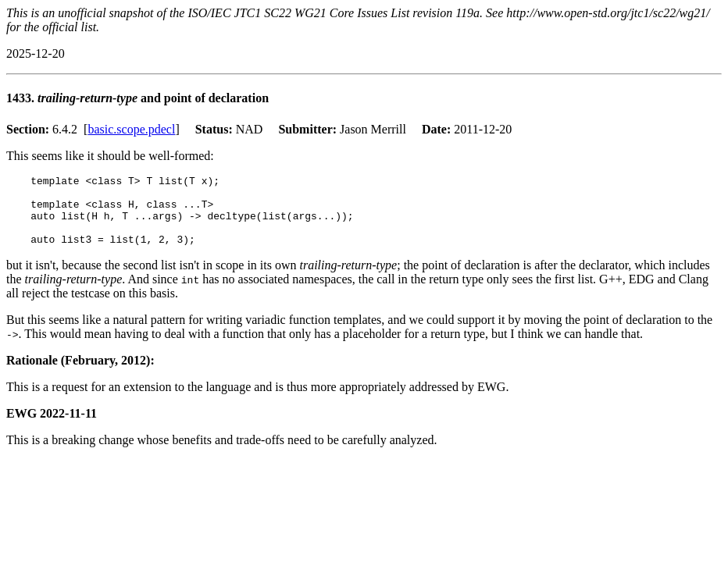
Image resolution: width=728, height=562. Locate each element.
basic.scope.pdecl (131, 129)
